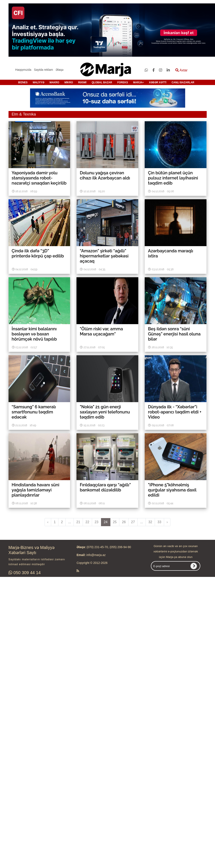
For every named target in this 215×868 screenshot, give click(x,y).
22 (87, 522)
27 (133, 522)
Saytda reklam (43, 70)
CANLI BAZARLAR (183, 82)
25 (115, 522)
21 (78, 522)
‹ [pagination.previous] (48, 522)
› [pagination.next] (167, 522)
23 (97, 522)
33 (159, 522)
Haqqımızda (23, 70)
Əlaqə (60, 70)
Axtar (181, 70)
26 (124, 522)
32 (150, 522)
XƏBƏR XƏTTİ (158, 82)
